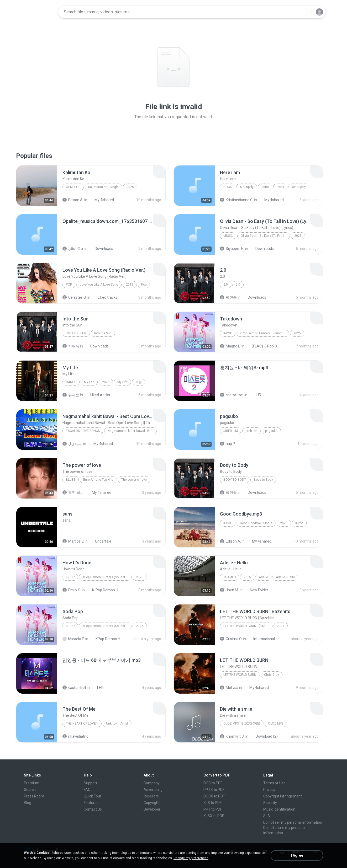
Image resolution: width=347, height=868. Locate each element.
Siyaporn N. (232, 249)
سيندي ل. (72, 444)
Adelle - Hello (285, 577)
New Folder (256, 590)
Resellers (151, 796)
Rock (228, 187)
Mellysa (229, 688)
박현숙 (228, 297)
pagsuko (271, 431)
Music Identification (279, 809)
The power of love (134, 480)
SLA (267, 816)
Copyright (152, 803)
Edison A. (73, 200)
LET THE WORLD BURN (240, 675)
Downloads (101, 249)
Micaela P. (73, 639)
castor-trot (232, 395)
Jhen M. (229, 590)
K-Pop (228, 333)
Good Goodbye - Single (256, 523)
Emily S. (72, 590)
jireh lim (231, 431)
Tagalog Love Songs (83, 431)
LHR (255, 395)
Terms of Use (274, 783)
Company (152, 783)
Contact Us (93, 809)
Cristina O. (231, 639)
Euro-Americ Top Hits (98, 480)
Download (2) (264, 736)
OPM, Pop (73, 187)
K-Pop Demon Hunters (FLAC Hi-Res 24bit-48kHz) (104, 590)
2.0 (226, 285)
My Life (89, 382)
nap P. (228, 444)
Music (228, 236)
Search (30, 790)
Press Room (34, 796)
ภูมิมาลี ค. (73, 249)
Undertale (100, 541)
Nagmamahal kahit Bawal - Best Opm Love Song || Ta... (132, 431)
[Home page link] (37, 12)
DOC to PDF (213, 783)
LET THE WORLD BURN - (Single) (247, 626)
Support (90, 783)
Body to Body (235, 480)
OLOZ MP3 (276, 724)
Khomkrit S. (232, 736)
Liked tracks (105, 297)
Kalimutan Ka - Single (103, 187)
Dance (71, 382)
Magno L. (230, 346)
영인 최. (72, 492)
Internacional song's (265, 639)
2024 (281, 626)
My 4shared (101, 200)
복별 (139, 382)
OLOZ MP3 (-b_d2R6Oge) (242, 724)
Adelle (263, 577)
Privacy (269, 790)
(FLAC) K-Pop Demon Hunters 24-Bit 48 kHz (263, 346)
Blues (71, 480)
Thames (230, 577)
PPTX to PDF (214, 790)
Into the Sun (76, 333)
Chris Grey (272, 675)
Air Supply (247, 187)
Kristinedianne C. (237, 200)
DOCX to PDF (214, 796)
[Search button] (304, 12)
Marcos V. (73, 541)
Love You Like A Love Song (99, 285)
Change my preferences (191, 858)
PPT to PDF (213, 809)
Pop (69, 285)
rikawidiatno (75, 736)
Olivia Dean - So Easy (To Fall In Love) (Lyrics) (265, 236)
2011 (130, 285)
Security (270, 803)
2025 (130, 187)
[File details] (37, 186)
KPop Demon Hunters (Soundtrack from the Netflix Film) (264, 333)
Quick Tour (93, 796)
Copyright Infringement (283, 796)
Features (91, 803)
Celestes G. (75, 297)
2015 (247, 577)
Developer (152, 809)
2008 (265, 187)
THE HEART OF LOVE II (82, 724)
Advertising (153, 790)
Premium (32, 783)
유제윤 (71, 395)
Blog (28, 803)
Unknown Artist (117, 724)
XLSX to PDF (214, 816)
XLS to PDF (212, 803)
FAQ (87, 790)
